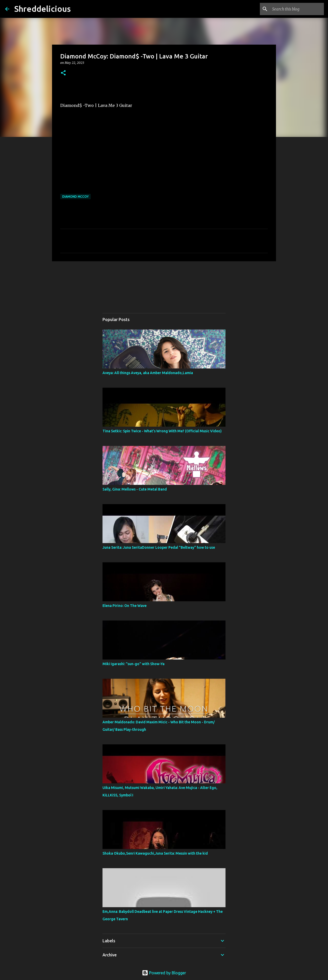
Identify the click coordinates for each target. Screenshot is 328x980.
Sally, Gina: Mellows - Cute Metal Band (136, 489)
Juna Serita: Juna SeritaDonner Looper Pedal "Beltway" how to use (159, 547)
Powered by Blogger (164, 973)
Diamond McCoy (75, 197)
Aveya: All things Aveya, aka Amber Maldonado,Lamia (148, 373)
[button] (63, 73)
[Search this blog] (297, 9)
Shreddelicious (43, 9)
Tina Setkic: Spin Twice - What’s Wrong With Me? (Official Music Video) (162, 431)
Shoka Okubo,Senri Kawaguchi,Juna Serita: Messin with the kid (155, 853)
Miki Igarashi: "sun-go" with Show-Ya (134, 664)
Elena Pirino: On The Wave (125, 606)
